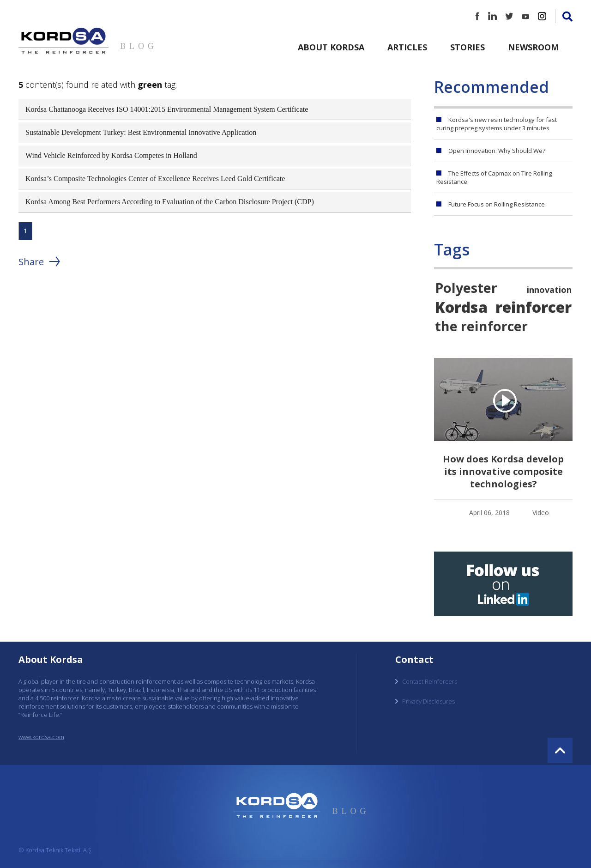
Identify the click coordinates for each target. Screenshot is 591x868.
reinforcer (534, 307)
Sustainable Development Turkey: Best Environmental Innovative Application (141, 132)
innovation (549, 290)
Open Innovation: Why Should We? (497, 151)
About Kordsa (331, 47)
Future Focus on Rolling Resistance (497, 204)
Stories (467, 47)
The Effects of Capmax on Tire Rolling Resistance (494, 177)
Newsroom (533, 47)
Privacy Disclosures (428, 701)
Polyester (466, 288)
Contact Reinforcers (430, 681)
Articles (407, 47)
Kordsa (461, 307)
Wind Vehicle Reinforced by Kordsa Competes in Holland (111, 155)
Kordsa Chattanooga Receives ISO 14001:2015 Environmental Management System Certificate (167, 109)
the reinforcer (481, 326)
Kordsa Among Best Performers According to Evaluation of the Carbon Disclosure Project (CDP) (170, 202)
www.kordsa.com (41, 737)
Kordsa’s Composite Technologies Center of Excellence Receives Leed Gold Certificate (155, 179)
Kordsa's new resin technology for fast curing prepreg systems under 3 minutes (497, 124)
